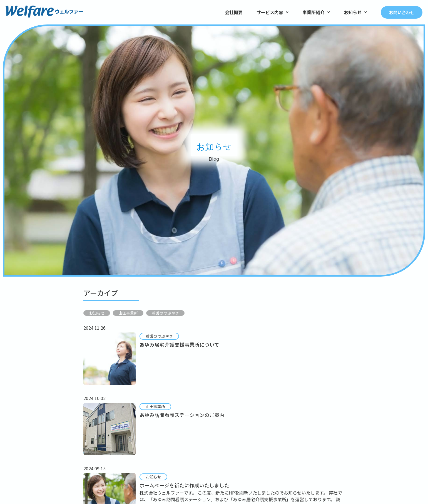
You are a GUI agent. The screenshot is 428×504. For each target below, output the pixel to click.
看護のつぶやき (165, 313)
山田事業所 (128, 313)
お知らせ (355, 12)
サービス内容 (273, 12)
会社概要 (234, 12)
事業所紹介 (316, 12)
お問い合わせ (402, 12)
